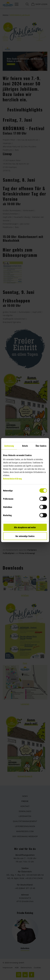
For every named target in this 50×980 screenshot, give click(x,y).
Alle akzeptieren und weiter (25, 527)
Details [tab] (25, 446)
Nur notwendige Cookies (25, 536)
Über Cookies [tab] (41, 446)
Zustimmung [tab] (9, 446)
